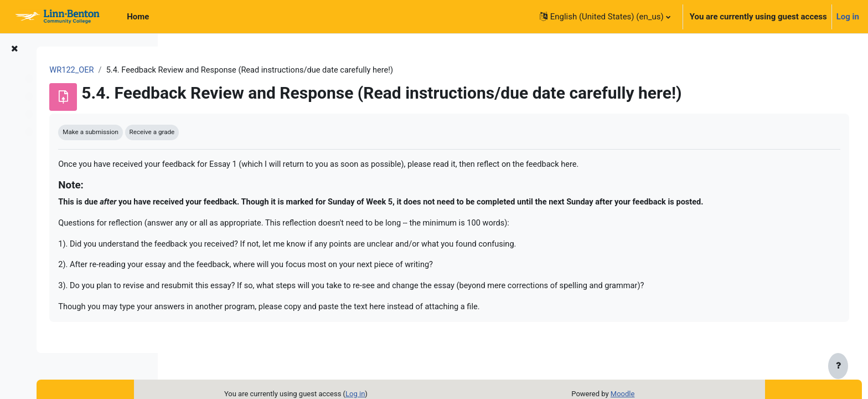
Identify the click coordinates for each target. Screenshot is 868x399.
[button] (605, 17)
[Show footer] (838, 367)
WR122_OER (202, 70)
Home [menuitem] (138, 17)
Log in (848, 17)
